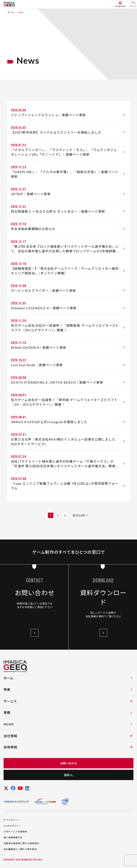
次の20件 (81, 515)
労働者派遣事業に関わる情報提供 (21, 848)
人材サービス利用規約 (15, 836)
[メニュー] (133, 4)
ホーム (11, 12)
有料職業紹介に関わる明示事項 (20, 854)
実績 (68, 717)
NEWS (68, 729)
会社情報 (68, 741)
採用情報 (68, 752)
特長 (68, 694)
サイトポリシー (12, 824)
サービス (68, 706)
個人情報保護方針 (13, 842)
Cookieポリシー (12, 830)
